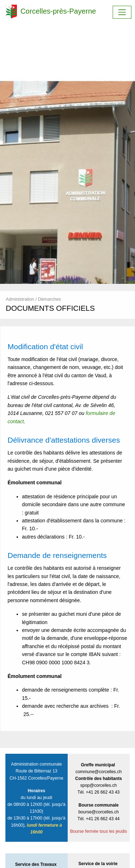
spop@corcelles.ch (99, 785)
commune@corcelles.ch (99, 772)
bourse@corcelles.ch (99, 812)
